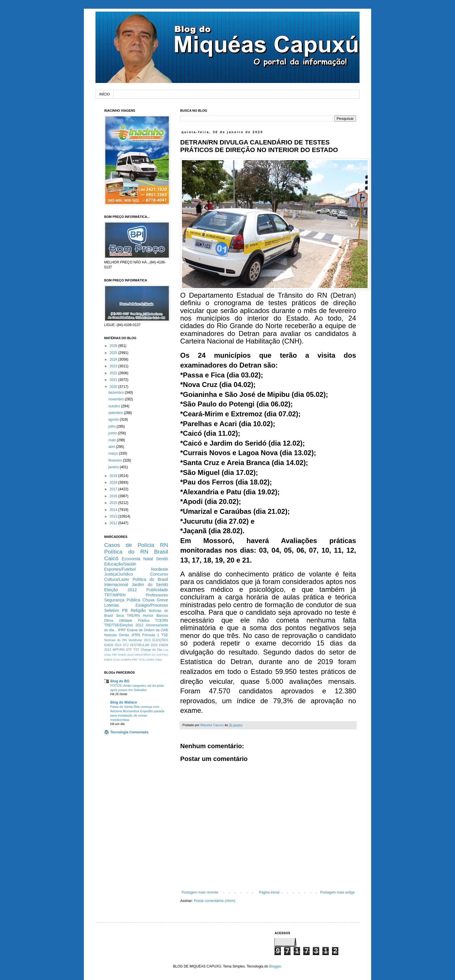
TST (136, 650)
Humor (148, 616)
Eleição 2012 (120, 590)
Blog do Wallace (124, 702)
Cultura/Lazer (117, 579)
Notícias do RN (115, 640)
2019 (114, 476)
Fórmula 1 (151, 635)
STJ (126, 645)
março (114, 453)
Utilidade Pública (134, 621)
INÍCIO (105, 94)
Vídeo (158, 660)
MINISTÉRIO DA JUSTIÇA (151, 655)
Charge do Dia (151, 650)
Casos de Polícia (129, 545)
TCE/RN (161, 621)
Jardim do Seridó (150, 585)
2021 (114, 380)
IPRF (122, 630)
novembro (117, 399)
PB (125, 610)
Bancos (162, 616)
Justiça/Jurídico (119, 574)
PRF (135, 660)
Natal (148, 559)
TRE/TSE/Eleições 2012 (124, 625)
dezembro (117, 393)
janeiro (114, 467)
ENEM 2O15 (112, 660)
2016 (114, 496)
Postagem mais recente (200, 892)
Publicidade (157, 590)
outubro (115, 406)
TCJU (142, 660)
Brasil (161, 552)
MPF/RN (119, 650)
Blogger (275, 966)
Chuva (149, 600)
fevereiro (115, 460)
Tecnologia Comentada (129, 732)
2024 (114, 359)
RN (164, 545)
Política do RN (126, 552)
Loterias (112, 605)
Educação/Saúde (120, 564)
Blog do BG (120, 681)
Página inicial (269, 892)
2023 (114, 366)
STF (129, 650)
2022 (114, 373)
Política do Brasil (150, 579)
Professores (157, 595)
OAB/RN (126, 660)
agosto (114, 420)
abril (112, 447)
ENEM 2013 (126, 655)
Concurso (159, 574)
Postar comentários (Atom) (215, 901)
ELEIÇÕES (160, 640)
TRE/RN (133, 616)
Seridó (162, 559)
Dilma (109, 621)
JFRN (136, 635)
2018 (114, 482)
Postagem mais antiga (337, 892)
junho (113, 433)
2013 (114, 516)
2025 (114, 353)
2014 (114, 510)
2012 (114, 523)
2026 (114, 346)
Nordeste (160, 569)
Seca (120, 616)
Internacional (116, 585)
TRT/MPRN (115, 595)
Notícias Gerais (117, 635)
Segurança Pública (122, 600)
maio (112, 440)
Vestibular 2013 (139, 640)
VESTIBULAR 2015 (144, 645)
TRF (114, 655)
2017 (114, 489)
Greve (162, 600)
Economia (131, 559)
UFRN (150, 660)
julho (112, 426)
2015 (114, 503)
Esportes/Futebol (120, 569)
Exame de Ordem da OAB (147, 630)
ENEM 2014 (113, 645)
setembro (116, 413)
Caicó (111, 558)
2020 (114, 387)
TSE (165, 635)
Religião (138, 610)
